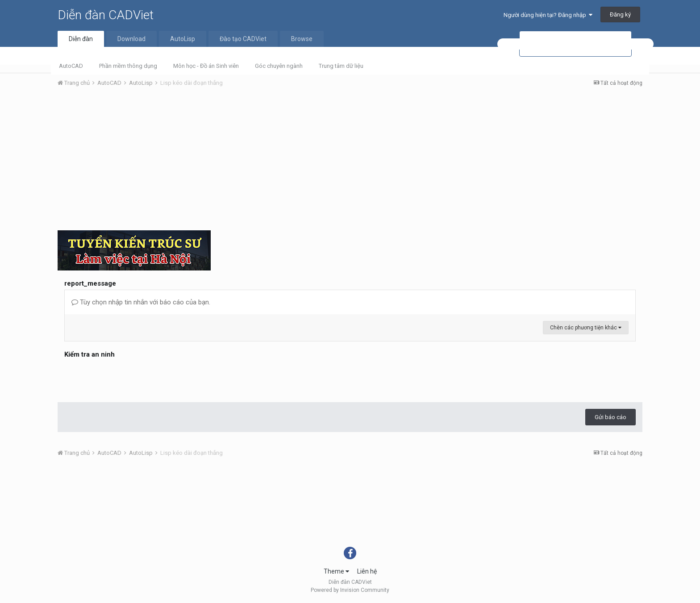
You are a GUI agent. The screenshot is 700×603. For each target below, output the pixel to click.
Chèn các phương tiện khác (586, 328)
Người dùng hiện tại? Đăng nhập (548, 15)
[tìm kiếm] (575, 44)
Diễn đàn (81, 39)
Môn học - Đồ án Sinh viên (206, 66)
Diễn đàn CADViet (106, 15)
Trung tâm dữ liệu (341, 66)
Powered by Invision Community (350, 590)
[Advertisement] (350, 161)
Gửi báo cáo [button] (610, 417)
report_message (90, 283)
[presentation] (132, 378)
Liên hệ (367, 571)
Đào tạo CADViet (243, 39)
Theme (336, 571)
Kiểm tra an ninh (90, 354)
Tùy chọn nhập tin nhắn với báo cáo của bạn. (141, 302)
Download (131, 39)
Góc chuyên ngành (279, 66)
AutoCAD (71, 66)
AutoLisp (183, 39)
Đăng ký (620, 15)
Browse (302, 39)
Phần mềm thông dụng (128, 66)
